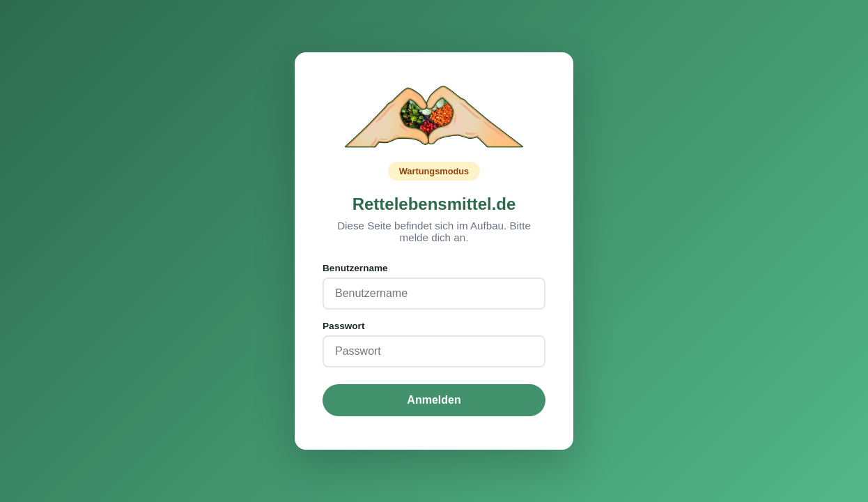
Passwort (343, 326)
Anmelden (434, 400)
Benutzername (355, 268)
